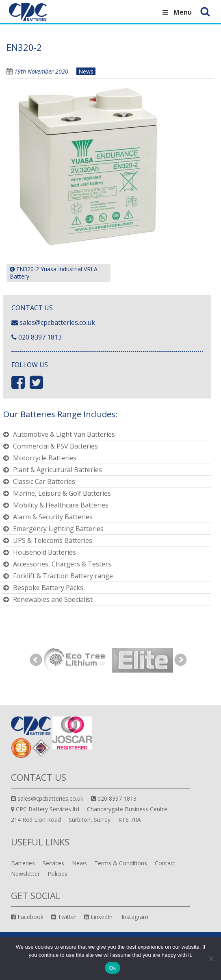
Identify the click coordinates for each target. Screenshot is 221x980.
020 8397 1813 (40, 337)
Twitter (64, 917)
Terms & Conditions (121, 863)
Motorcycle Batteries (45, 458)
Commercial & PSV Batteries (55, 446)
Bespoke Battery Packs (48, 588)
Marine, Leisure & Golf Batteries (62, 493)
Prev (36, 660)
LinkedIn (98, 917)
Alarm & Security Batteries (53, 517)
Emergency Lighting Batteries (58, 529)
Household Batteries (44, 552)
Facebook (27, 917)
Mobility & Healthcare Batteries (61, 505)
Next (181, 660)
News (86, 71)
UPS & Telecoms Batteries (53, 540)
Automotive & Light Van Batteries (64, 434)
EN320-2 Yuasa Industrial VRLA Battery (54, 273)
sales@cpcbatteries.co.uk (57, 322)
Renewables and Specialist (53, 599)
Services (53, 863)
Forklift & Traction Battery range (63, 576)
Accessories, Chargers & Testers (62, 564)
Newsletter (25, 874)
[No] (211, 958)
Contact (165, 863)
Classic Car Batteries (44, 481)
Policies (57, 874)
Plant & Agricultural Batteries (57, 470)
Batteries (23, 863)
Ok (112, 968)
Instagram (134, 917)
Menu (177, 12)
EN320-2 (24, 47)
